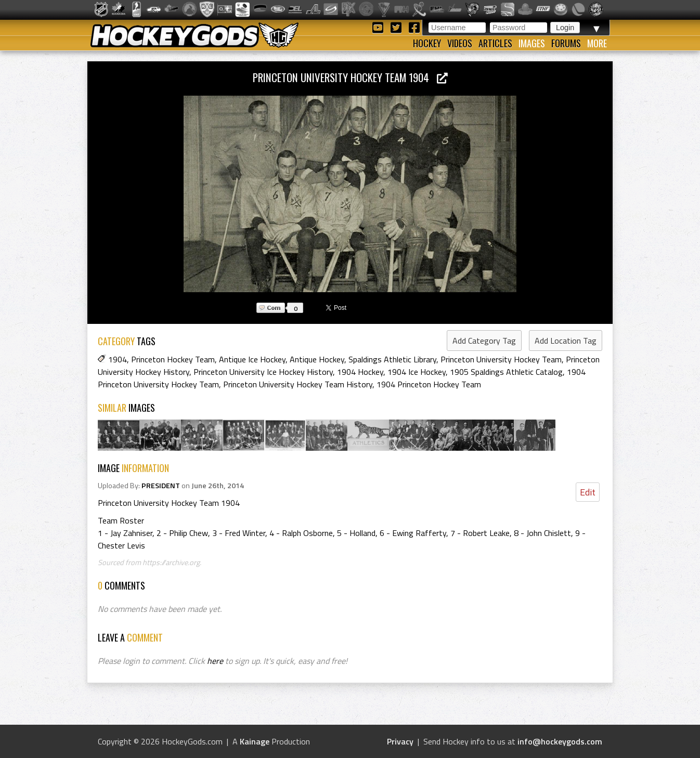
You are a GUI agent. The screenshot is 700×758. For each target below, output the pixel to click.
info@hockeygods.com (560, 741)
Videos (460, 43)
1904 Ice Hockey (417, 372)
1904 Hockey (360, 372)
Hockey (427, 43)
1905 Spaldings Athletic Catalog (506, 372)
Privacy (400, 741)
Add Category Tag (484, 341)
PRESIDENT (161, 486)
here (215, 661)
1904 (118, 359)
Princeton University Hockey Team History (298, 384)
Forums (566, 43)
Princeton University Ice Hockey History (263, 372)
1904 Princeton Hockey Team (429, 384)
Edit (588, 492)
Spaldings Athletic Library (392, 359)
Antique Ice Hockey (252, 359)
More (597, 43)
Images (532, 43)
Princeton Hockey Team (173, 359)
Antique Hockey (317, 359)
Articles (495, 43)
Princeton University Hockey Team (501, 359)
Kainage (255, 741)
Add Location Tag (566, 341)
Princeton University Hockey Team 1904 (350, 77)
